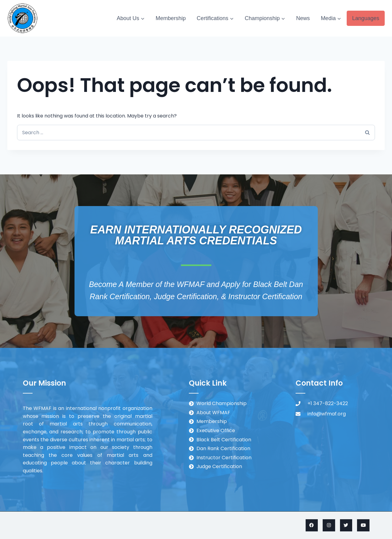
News (303, 18)
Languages (366, 18)
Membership (171, 18)
